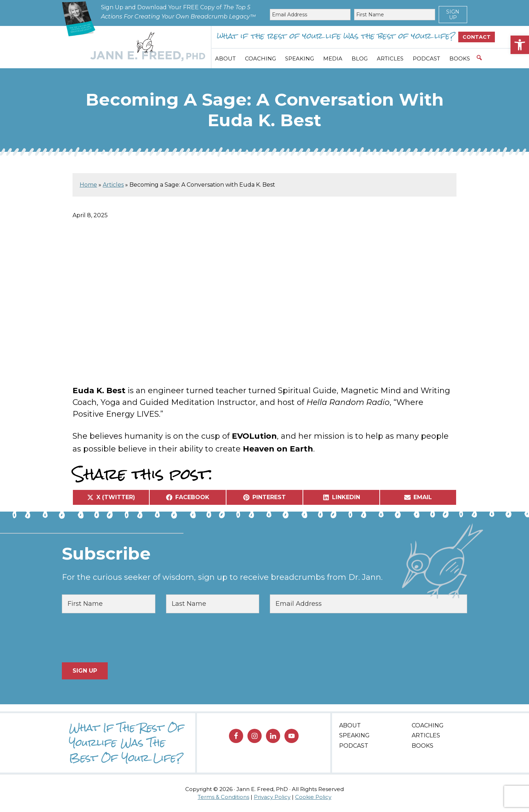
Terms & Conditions (223, 797)
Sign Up (453, 15)
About (350, 725)
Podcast (354, 746)
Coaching (428, 725)
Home (88, 185)
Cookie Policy (313, 797)
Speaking (354, 735)
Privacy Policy (272, 797)
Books (423, 746)
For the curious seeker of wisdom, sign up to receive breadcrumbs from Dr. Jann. (222, 577)
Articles (113, 185)
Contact (477, 37)
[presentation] (116, 638)
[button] (520, 45)
